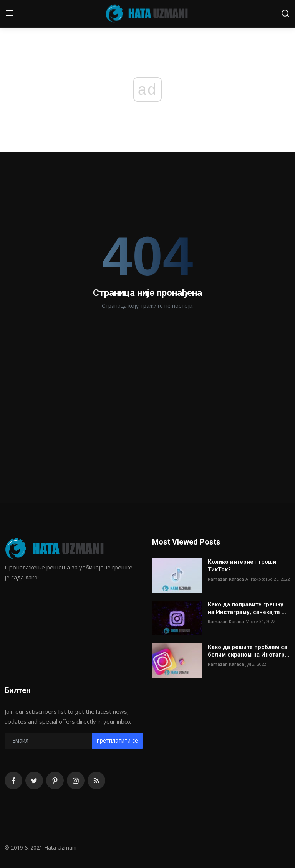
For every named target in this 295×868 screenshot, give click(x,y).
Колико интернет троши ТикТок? (242, 566)
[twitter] (34, 781)
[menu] (10, 13)
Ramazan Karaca (226, 579)
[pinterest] (55, 781)
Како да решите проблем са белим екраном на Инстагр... (249, 651)
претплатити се (117, 740)
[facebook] (13, 781)
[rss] (96, 781)
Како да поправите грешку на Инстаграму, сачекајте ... (247, 608)
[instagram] (76, 781)
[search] (285, 13)
